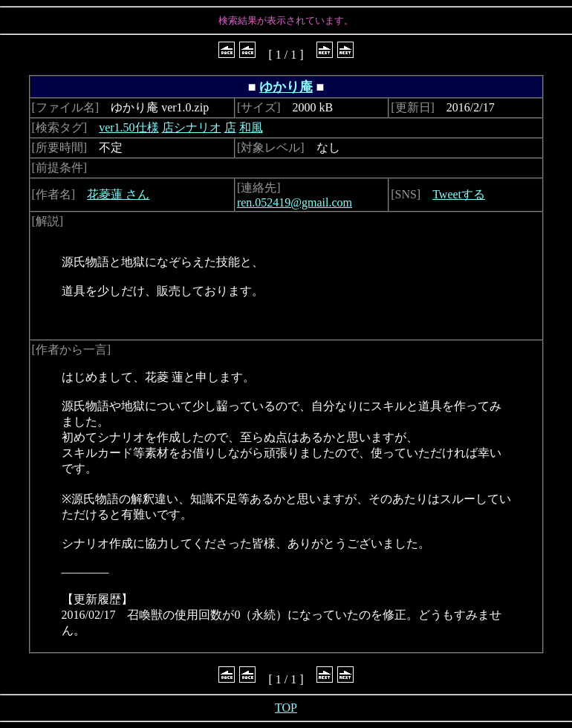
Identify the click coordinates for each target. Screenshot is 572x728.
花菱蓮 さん (118, 194)
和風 (251, 127)
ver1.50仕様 (129, 127)
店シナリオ (192, 127)
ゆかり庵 (286, 87)
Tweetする (459, 194)
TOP (286, 708)
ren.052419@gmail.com (295, 202)
